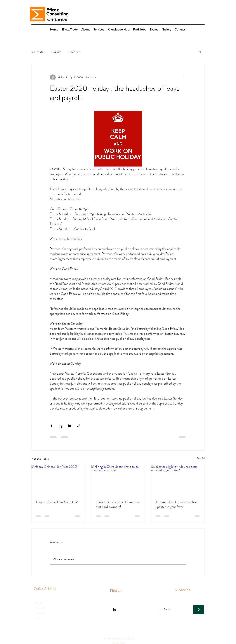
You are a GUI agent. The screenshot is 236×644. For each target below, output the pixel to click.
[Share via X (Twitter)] (61, 426)
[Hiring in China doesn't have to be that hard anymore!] (118, 480)
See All (201, 458)
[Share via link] (79, 426)
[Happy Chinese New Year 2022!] (58, 480)
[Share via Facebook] (52, 426)
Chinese (74, 52)
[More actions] (184, 77)
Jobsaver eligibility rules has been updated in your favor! (177, 504)
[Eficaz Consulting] (114, 609)
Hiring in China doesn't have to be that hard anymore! (118, 504)
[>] (199, 609)
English (56, 52)
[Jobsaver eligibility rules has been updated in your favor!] (178, 480)
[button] (166, 30)
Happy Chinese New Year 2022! (57, 502)
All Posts (37, 52)
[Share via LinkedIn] (70, 426)
